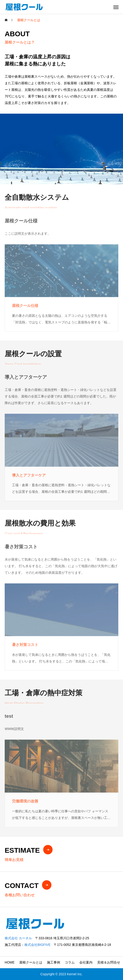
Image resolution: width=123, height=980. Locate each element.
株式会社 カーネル (18, 938)
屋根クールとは (31, 962)
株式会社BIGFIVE (37, 945)
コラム (70, 962)
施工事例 (54, 962)
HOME (10, 962)
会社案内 (86, 962)
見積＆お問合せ (109, 962)
